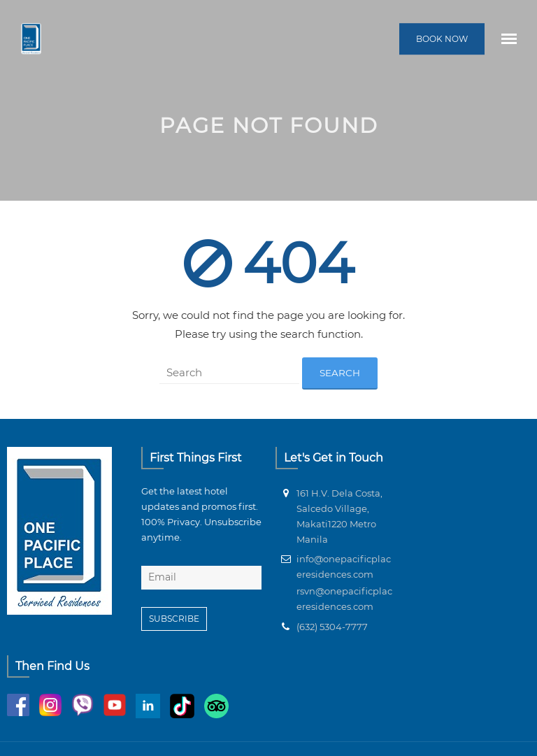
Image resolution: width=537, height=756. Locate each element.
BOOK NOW (442, 39)
